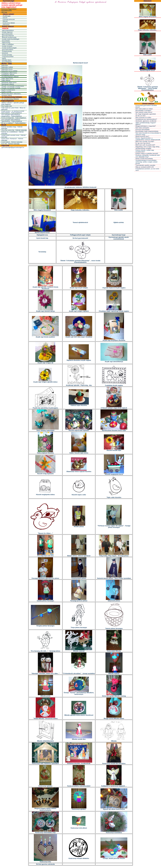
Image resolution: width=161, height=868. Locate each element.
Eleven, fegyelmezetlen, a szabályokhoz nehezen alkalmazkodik (148, 139)
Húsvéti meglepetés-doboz (45, 494)
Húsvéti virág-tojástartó (45, 473)
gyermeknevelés (7, 34)
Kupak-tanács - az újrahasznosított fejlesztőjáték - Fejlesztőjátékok (13, 112)
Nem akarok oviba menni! (144, 112)
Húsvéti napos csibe (79, 494)
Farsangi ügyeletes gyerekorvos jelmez (45, 578)
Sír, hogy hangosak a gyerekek (146, 114)
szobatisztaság (7, 51)
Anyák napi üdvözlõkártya (114, 361)
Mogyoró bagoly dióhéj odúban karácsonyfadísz (45, 809)
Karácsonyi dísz (45, 861)
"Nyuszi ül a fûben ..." (45, 533)
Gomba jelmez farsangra (45, 600)
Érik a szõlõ (119, 209)
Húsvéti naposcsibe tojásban (79, 430)
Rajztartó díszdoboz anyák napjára (79, 360)
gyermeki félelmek (8, 36)
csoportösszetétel (8, 57)
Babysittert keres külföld (9, 71)
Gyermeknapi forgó (119, 235)
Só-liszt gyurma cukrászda (45, 864)
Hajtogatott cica (42, 235)
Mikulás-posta (45, 695)
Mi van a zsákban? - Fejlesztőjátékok (13, 123)
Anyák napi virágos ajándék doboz (45, 381)
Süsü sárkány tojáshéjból (45, 430)
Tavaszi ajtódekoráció (80, 222)
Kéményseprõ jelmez (79, 578)
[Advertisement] (80, 54)
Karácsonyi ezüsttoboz (114, 832)
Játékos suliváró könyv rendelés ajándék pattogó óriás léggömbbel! (12, 5)
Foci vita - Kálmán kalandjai (10, 144)
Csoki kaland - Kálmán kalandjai (12, 142)
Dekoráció (6, 25)
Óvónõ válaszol (8, 27)
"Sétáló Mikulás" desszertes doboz (45, 718)
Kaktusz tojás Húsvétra (79, 405)
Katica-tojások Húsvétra (45, 452)
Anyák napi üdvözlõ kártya (45, 310)
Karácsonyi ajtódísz (45, 785)
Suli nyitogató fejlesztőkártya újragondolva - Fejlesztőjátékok (12, 115)
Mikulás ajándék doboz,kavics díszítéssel (79, 714)
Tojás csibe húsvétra (114, 497)
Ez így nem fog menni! (143, 143)
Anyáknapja (7, 16)
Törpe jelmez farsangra (79, 627)
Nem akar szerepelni (142, 128)
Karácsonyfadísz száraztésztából (79, 785)
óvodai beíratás (7, 55)
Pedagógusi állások (8, 75)
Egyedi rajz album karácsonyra (114, 809)
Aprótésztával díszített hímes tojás (114, 430)
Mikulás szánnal (79, 650)
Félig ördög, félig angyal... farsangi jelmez (114, 555)
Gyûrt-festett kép (42, 238)
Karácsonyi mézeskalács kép (45, 832)
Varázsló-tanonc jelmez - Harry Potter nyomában (114, 578)
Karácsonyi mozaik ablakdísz (79, 858)
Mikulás (5, 21)
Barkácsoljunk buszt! (42, 232)
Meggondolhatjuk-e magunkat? (146, 126)
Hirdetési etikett (7, 95)
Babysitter (5, 65)
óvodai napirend (7, 32)
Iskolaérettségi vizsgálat (143, 148)
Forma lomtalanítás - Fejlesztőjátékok (14, 118)
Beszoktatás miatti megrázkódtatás (147, 131)
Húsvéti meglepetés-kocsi (114, 474)
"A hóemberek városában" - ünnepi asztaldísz (79, 673)
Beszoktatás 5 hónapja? (143, 110)
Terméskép (42, 252)
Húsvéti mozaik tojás (114, 450)
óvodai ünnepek (7, 46)
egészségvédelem (8, 30)
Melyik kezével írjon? (142, 136)
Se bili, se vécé (140, 116)
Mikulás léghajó (114, 673)
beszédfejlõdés (7, 62)
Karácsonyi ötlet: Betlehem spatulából (45, 763)
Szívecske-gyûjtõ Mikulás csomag (114, 695)
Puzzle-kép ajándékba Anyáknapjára (45, 407)
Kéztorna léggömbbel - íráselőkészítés (9, 10)
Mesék (4, 125)
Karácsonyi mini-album (79, 827)
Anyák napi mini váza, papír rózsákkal (79, 336)
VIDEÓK (5, 28)
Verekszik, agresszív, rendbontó (146, 121)
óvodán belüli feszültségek (11, 39)
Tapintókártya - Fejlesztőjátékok (12, 121)
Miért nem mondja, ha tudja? (145, 141)
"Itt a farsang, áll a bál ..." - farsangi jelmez (45, 650)
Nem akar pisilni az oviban (144, 109)
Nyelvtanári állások (8, 84)
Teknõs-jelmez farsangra (114, 628)
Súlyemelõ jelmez (114, 600)
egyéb (4, 58)
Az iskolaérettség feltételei (12, 97)
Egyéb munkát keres (8, 90)
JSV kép (4, 12)
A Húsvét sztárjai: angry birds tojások (114, 407)
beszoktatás (6, 41)
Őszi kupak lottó (7, 106)
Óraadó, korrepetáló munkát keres (13, 86)
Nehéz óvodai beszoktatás (144, 159)
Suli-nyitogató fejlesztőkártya (11, 120)
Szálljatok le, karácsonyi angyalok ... (114, 785)
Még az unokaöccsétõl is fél (145, 167)
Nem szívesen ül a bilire (143, 117)
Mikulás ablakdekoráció (45, 740)
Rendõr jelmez (79, 526)
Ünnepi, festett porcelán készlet (114, 858)
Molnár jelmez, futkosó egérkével (79, 555)
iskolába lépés (7, 60)
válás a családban (8, 44)
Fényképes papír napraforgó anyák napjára (114, 310)
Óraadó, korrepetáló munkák (11, 88)
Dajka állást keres (7, 79)
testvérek (5, 53)
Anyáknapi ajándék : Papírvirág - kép (79, 385)
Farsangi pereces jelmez (79, 600)
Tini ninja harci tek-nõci (45, 555)
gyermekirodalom (8, 50)
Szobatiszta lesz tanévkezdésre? (146, 119)
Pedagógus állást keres (9, 73)
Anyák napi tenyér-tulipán (79, 287)
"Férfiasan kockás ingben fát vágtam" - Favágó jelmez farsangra (114, 526)
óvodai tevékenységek (9, 48)
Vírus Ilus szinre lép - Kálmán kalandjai (14, 130)
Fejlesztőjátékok (8, 101)
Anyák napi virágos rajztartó (79, 310)
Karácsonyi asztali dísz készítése (114, 763)
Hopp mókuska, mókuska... (80, 209)
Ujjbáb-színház (119, 222)
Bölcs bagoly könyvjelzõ (42, 209)
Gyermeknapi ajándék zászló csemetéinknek (119, 238)
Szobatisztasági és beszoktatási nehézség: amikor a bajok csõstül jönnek (146, 162)
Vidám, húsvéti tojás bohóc (79, 452)
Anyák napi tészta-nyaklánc (45, 336)
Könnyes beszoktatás (143, 129)
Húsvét (5, 18)
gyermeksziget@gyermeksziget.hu (13, 147)
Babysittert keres (7, 69)
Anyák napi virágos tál (45, 362)
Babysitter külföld (7, 67)
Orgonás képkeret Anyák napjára (114, 287)
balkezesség (6, 43)
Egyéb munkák (6, 92)
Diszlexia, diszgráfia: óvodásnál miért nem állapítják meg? (148, 156)
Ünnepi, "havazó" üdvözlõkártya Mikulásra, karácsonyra (79, 693)
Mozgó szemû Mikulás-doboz (114, 718)
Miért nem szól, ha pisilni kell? (145, 145)
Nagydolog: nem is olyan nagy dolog (147, 147)
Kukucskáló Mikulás (114, 650)
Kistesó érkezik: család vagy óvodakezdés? (145, 151)
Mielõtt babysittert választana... (12, 94)
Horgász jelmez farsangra (45, 625)
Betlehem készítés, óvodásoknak (79, 763)
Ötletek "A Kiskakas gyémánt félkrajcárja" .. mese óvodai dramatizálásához (80, 261)
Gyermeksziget (9, 1)
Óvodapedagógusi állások (10, 77)
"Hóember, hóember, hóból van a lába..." (45, 673)
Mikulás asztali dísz (79, 739)
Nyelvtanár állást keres (9, 82)
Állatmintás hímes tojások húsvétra (79, 471)
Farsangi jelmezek (9, 19)
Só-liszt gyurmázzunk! (80, 238)
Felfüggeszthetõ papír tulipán (80, 235)
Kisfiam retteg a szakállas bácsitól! (147, 153)
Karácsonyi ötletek (9, 23)
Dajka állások (6, 80)
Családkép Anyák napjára (114, 385)
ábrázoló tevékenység (9, 37)
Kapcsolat (5, 146)
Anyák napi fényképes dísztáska (114, 340)
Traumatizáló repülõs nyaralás (145, 165)
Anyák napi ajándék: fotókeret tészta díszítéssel (45, 287)
